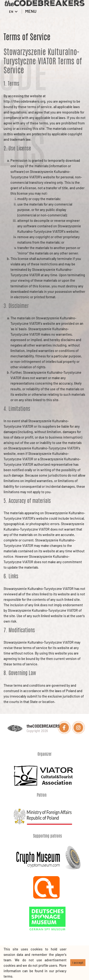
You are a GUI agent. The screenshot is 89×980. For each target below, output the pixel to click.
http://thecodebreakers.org (24, 101)
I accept (78, 962)
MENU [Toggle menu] (35, 11)
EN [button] (12, 12)
